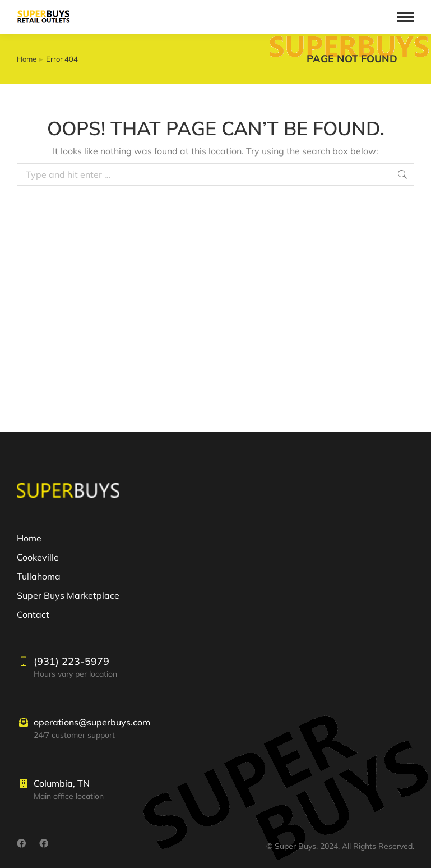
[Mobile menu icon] (406, 17)
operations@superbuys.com (92, 722)
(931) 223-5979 (71, 661)
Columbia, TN (62, 783)
